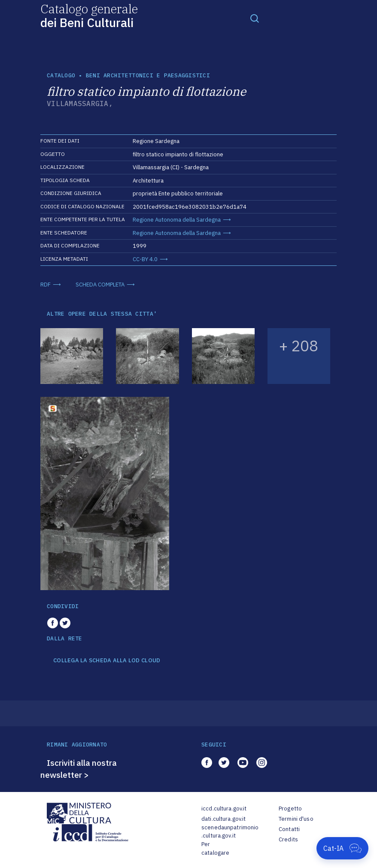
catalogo (61, 75)
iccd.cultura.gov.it (224, 809)
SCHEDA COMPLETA (100, 285)
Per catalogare (215, 848)
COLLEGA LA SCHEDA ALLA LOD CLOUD (107, 661)
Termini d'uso (296, 819)
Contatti (289, 829)
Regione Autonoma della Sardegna (177, 220)
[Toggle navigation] (255, 18)
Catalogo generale (89, 15)
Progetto (290, 809)
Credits (288, 839)
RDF (46, 285)
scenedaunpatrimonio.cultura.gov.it (230, 832)
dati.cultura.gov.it (223, 819)
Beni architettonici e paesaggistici (148, 75)
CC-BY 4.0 (145, 259)
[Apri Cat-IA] (342, 848)
